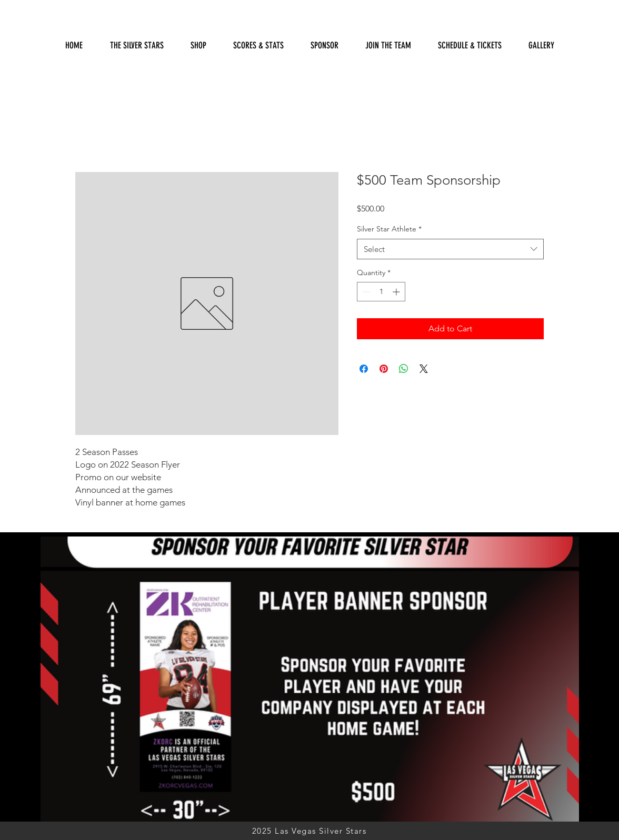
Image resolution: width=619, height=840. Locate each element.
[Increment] (397, 292)
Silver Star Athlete (389, 229)
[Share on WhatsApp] (404, 369)
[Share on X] (424, 369)
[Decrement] (365, 292)
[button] (258, 45)
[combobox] (450, 249)
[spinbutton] (381, 292)
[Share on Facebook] (364, 369)
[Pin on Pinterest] (384, 369)
